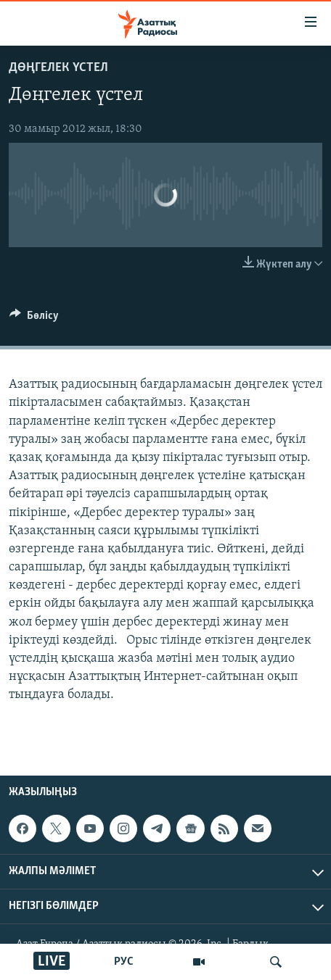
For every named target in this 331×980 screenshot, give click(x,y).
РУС (124, 962)
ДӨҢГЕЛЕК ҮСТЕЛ (58, 68)
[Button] (34, 319)
